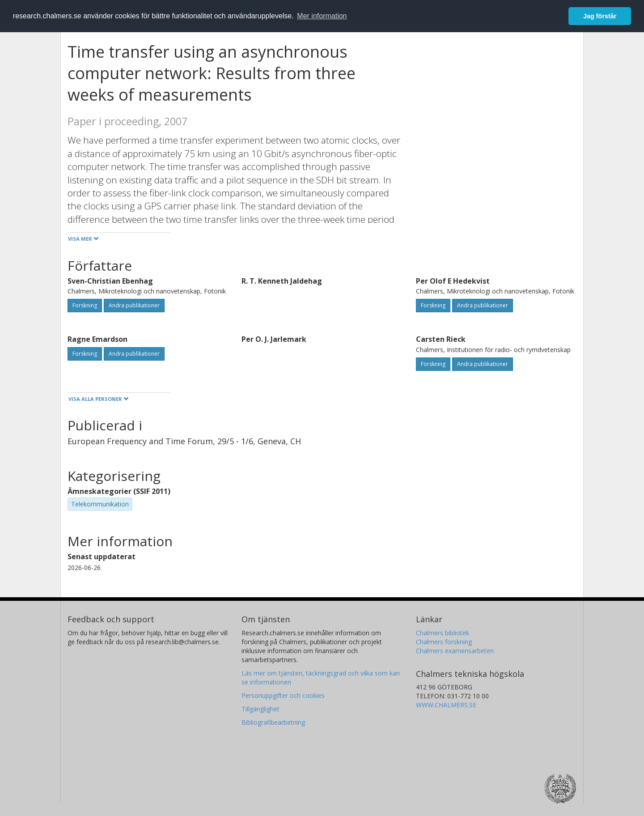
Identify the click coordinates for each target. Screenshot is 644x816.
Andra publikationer (134, 305)
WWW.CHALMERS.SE (446, 705)
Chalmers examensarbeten (455, 651)
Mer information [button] (322, 16)
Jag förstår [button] (600, 16)
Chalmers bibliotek (443, 633)
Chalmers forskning (444, 642)
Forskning (85, 305)
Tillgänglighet (261, 709)
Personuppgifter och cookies (283, 695)
